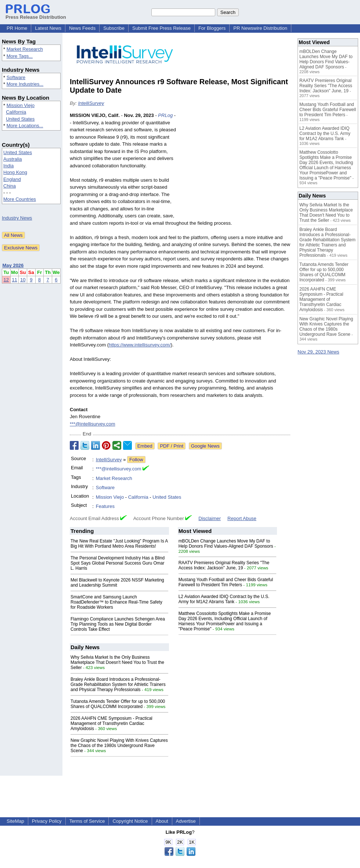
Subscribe (114, 28)
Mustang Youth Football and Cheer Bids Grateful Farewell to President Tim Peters (226, 582)
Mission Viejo (21, 105)
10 (23, 280)
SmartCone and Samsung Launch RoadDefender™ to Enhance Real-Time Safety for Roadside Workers (116, 602)
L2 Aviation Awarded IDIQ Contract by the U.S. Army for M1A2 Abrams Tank (224, 599)
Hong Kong (15, 172)
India (8, 166)
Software (16, 77)
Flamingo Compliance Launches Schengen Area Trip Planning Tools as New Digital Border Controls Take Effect (118, 624)
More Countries (20, 199)
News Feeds (82, 28)
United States (20, 119)
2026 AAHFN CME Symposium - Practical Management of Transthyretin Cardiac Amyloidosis (111, 723)
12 (6, 280)
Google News (205, 446)
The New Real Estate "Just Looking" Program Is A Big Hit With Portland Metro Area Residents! (119, 544)
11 (14, 280)
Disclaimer (210, 518)
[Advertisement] (235, 166)
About (162, 821)
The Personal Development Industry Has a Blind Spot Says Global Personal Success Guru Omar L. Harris (118, 563)
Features (105, 506)
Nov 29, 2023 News (318, 352)
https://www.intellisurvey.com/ (140, 345)
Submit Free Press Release (161, 28)
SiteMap (15, 821)
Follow (136, 460)
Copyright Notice (130, 821)
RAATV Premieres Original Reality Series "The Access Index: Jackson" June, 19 (224, 565)
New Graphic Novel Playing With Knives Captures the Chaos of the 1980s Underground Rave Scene (119, 746)
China (10, 186)
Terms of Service (87, 821)
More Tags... (20, 56)
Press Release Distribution (36, 14)
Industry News (17, 218)
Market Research (25, 49)
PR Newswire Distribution (260, 28)
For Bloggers (212, 28)
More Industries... (25, 84)
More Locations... (25, 126)
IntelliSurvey (91, 103)
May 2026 (13, 265)
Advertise (186, 821)
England (12, 179)
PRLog (165, 115)
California (16, 112)
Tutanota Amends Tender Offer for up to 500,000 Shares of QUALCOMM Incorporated (118, 704)
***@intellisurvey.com (93, 424)
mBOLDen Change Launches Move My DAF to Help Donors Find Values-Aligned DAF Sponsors (226, 544)
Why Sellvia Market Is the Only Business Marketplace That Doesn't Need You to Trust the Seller (117, 662)
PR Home (17, 28)
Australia (13, 159)
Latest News (48, 28)
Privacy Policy (47, 821)
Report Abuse (242, 518)
